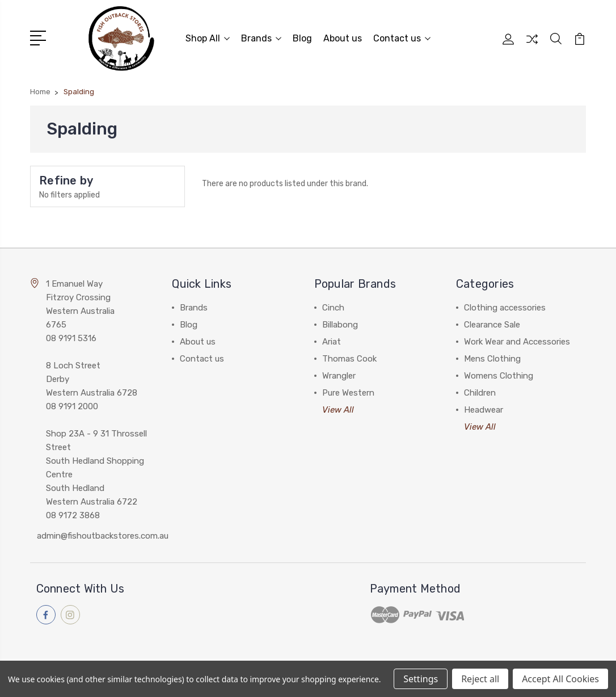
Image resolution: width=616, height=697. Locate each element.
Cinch (333, 306)
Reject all (480, 679)
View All (338, 409)
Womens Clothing (499, 375)
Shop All (208, 38)
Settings (421, 679)
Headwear (484, 409)
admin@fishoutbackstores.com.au (103, 535)
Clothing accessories (505, 306)
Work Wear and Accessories (517, 341)
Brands (261, 38)
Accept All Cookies (560, 679)
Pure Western (348, 392)
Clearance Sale (492, 324)
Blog (302, 38)
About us (343, 38)
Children (480, 392)
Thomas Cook (349, 358)
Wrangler (339, 375)
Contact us (402, 38)
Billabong (340, 324)
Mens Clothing (492, 358)
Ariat (332, 341)
